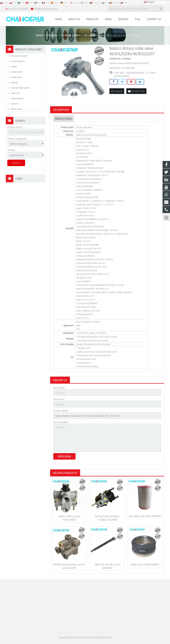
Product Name (61, 411)
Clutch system (18, 61)
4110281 (151, 73)
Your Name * (60, 388)
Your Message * (61, 422)
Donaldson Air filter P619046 (145, 516)
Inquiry (117, 91)
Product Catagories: (17, 139)
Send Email (136, 91)
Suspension (17, 72)
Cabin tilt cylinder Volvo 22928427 (107, 566)
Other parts (17, 109)
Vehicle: (11, 150)
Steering (15, 93)
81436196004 (122, 76)
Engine (14, 82)
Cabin (14, 66)
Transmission (17, 98)
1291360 (119, 73)
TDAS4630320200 (135, 73)
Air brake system (19, 56)
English (149, 2)
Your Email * (59, 399)
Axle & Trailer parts (20, 88)
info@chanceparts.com (46, 9)
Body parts (16, 77)
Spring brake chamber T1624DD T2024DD (107, 518)
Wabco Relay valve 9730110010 (69, 518)
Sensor (15, 104)
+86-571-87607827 (18, 9)
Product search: (15, 127)
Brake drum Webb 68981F (145, 564)
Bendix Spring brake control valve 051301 (69, 566)
